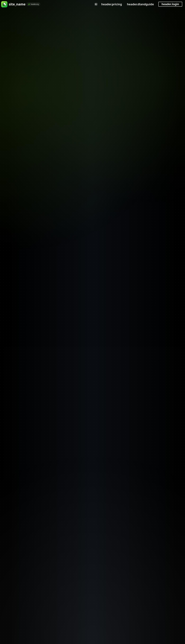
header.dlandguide (140, 4)
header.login (170, 4)
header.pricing (112, 4)
